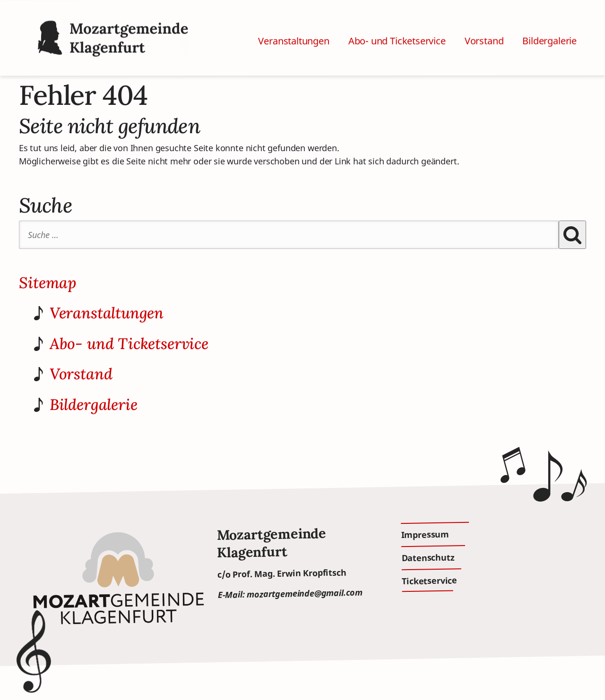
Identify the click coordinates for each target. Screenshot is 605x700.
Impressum (425, 534)
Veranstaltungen (294, 32)
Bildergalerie (549, 27)
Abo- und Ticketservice (397, 30)
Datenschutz (428, 557)
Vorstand (484, 28)
